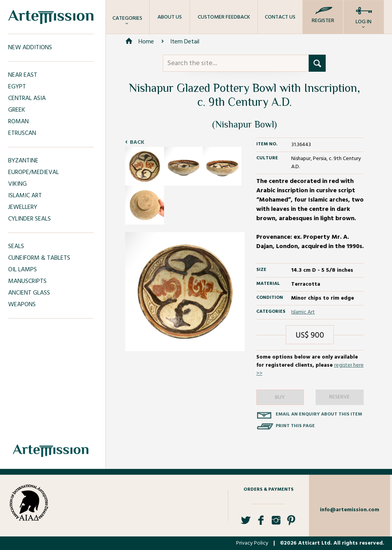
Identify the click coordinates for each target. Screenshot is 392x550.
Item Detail (185, 42)
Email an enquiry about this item (319, 414)
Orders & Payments (269, 490)
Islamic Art (303, 312)
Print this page (295, 426)
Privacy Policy (252, 543)
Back (137, 142)
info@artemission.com (350, 510)
